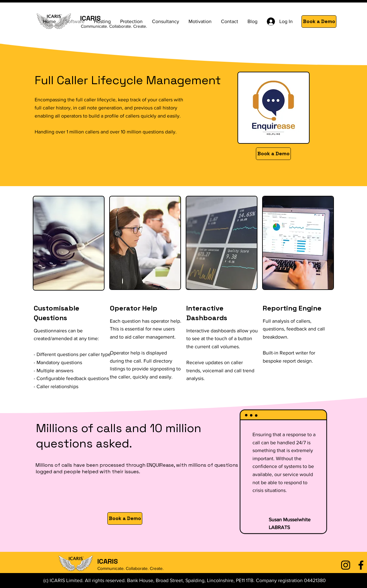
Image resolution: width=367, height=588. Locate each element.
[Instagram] (346, 565)
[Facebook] (361, 565)
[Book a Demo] (319, 22)
